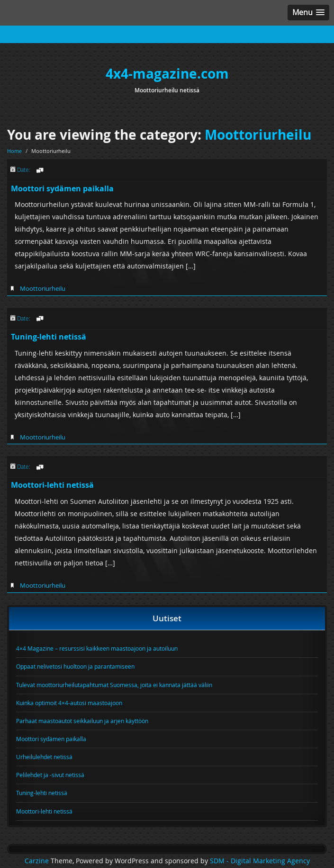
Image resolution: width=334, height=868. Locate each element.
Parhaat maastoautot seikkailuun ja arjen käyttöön (82, 721)
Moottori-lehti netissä (52, 485)
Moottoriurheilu (258, 135)
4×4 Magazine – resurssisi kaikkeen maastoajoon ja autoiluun (97, 648)
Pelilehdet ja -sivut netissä (50, 775)
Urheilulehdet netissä (44, 757)
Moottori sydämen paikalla (62, 188)
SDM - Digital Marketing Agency (260, 861)
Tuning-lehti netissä (49, 337)
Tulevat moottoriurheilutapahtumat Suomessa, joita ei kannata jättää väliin (114, 685)
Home (14, 151)
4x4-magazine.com (167, 74)
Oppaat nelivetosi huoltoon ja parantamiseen (75, 666)
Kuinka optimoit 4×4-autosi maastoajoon (69, 703)
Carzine (38, 861)
